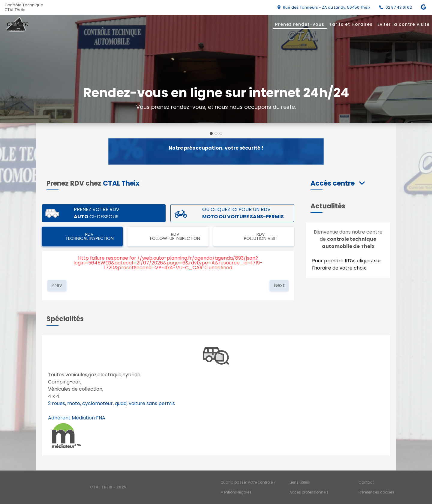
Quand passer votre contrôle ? (248, 482)
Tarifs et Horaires (351, 24)
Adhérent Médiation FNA (77, 418)
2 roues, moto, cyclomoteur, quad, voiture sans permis (111, 403)
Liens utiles (299, 482)
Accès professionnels (309, 492)
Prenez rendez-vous (300, 24)
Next (279, 285)
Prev (57, 285)
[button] (338, 183)
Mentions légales (236, 492)
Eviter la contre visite (403, 24)
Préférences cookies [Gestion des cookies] (376, 492)
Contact (366, 482)
